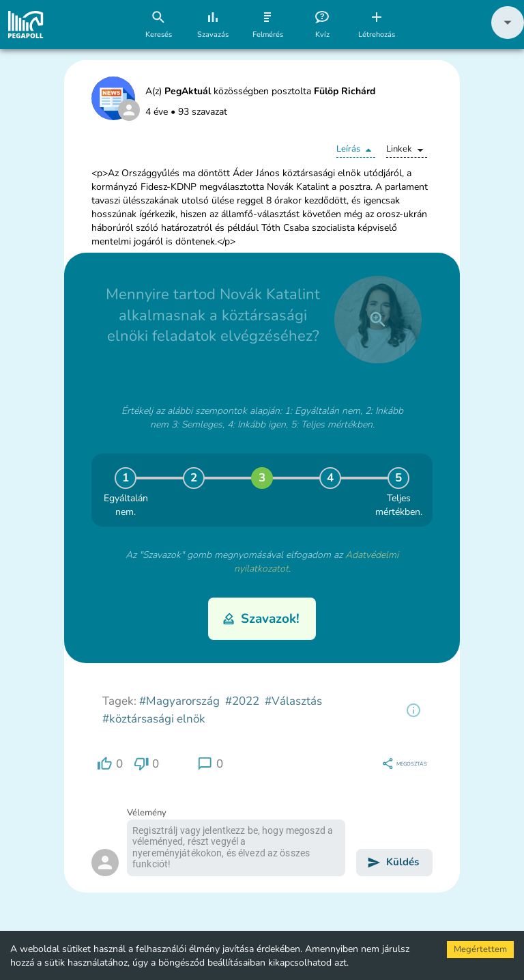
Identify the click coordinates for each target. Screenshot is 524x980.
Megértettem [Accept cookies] (480, 949)
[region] (413, 710)
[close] (378, 320)
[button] (508, 36)
